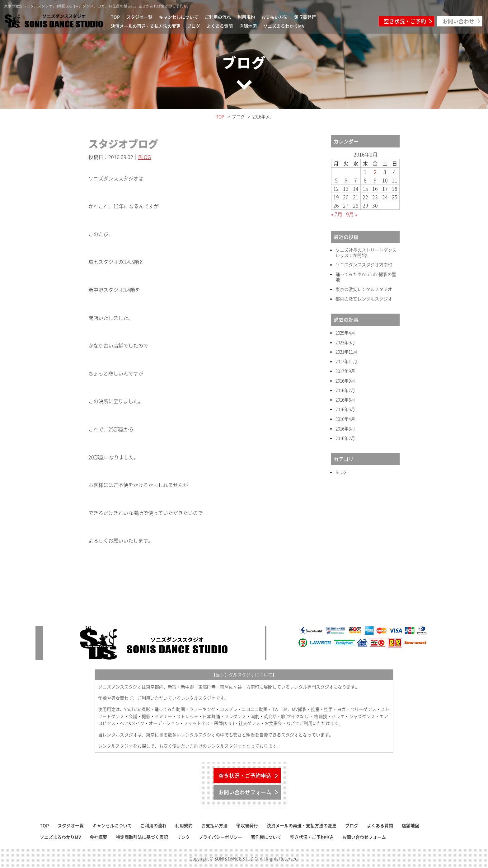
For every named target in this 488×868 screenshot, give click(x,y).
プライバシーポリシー (220, 837)
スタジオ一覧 (139, 17)
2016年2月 (345, 438)
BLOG (145, 157)
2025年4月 (345, 333)
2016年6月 (345, 400)
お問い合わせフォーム (245, 792)
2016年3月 (345, 429)
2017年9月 (345, 371)
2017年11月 (346, 361)
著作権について (266, 837)
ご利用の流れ (218, 17)
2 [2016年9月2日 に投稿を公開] (375, 172)
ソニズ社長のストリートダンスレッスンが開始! (366, 253)
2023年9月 (345, 342)
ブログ (194, 26)
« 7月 (337, 214)
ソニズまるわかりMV (284, 26)
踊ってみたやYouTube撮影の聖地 (366, 277)
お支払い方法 (274, 17)
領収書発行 (305, 17)
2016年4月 (345, 419)
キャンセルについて (179, 17)
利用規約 (246, 17)
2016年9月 (345, 381)
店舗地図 (248, 26)
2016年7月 (345, 390)
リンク (183, 837)
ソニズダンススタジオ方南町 (364, 265)
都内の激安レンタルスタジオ (364, 299)
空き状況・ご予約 (405, 21)
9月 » (352, 214)
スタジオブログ (123, 144)
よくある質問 (220, 26)
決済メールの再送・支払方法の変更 (146, 26)
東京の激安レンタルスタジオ (364, 289)
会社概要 (98, 837)
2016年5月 (345, 409)
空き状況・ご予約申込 (245, 776)
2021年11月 (346, 352)
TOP (115, 17)
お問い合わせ (458, 21)
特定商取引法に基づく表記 (142, 837)
